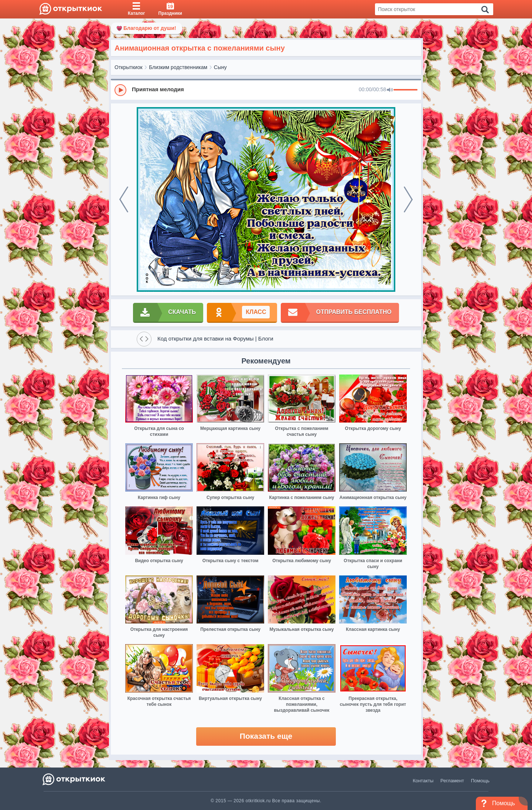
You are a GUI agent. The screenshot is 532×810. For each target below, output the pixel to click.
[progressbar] (405, 90)
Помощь (480, 781)
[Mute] (390, 90)
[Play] (120, 90)
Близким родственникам (178, 67)
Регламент (452, 781)
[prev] (124, 199)
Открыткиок (129, 67)
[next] (408, 199)
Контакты (423, 781)
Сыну (220, 67)
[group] (266, 90)
